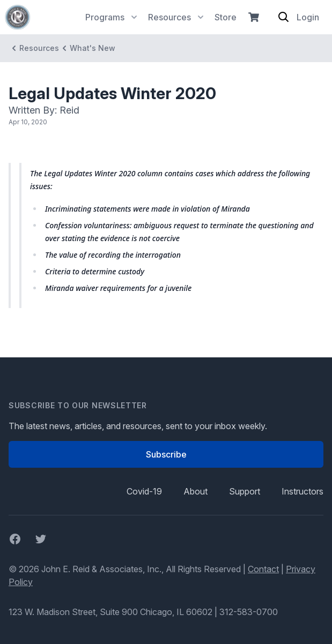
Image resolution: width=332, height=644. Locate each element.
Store (226, 17)
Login (308, 17)
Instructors (303, 491)
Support (245, 491)
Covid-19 (144, 491)
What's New (87, 48)
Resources (34, 48)
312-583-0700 (249, 612)
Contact (263, 569)
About (195, 491)
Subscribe (166, 454)
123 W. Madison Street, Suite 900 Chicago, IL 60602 (110, 612)
